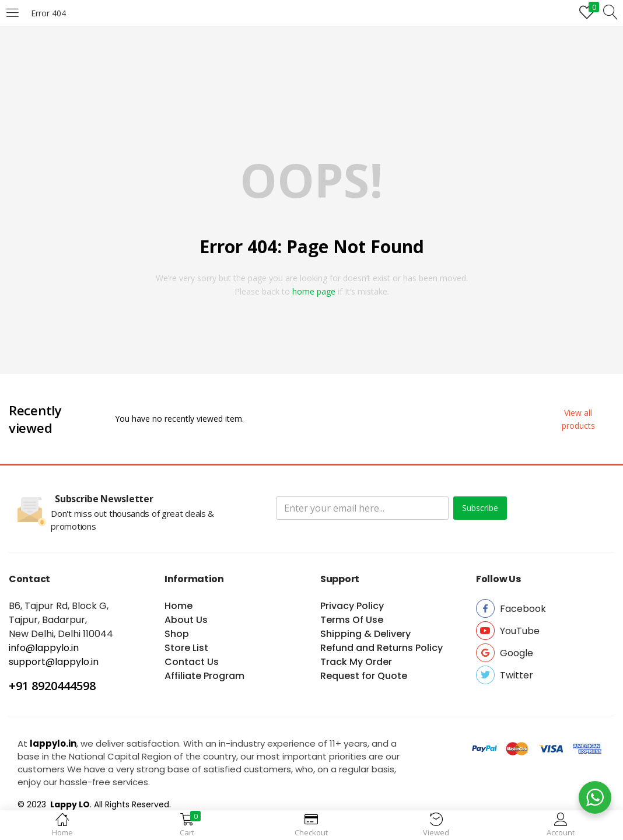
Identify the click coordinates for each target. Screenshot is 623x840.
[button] (578, 419)
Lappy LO (69, 804)
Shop (177, 634)
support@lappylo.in (54, 662)
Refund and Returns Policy (381, 648)
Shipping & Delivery (365, 634)
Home (178, 606)
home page (314, 291)
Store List (186, 648)
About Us (186, 620)
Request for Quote (364, 676)
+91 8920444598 (52, 686)
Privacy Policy (352, 606)
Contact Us (192, 662)
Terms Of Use (352, 620)
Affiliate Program (204, 676)
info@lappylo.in (44, 648)
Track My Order (356, 662)
